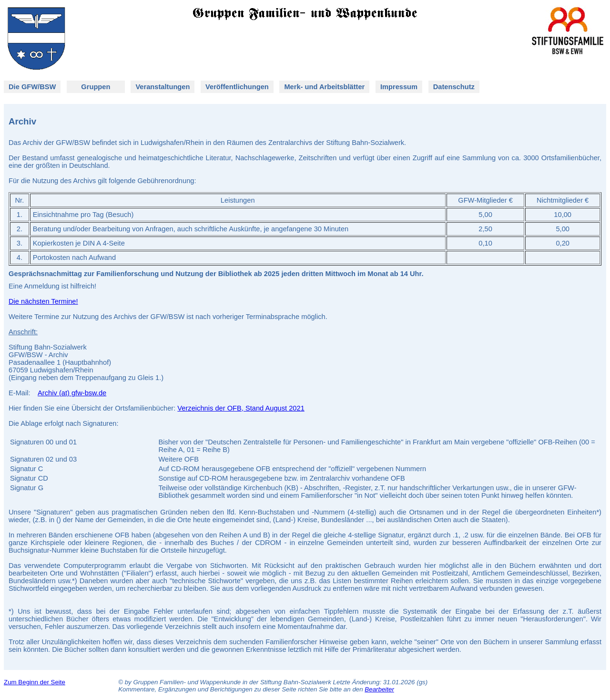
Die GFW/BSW (32, 87)
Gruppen (95, 87)
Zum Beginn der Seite (35, 682)
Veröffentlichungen (237, 87)
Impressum (399, 87)
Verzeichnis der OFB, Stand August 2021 (241, 408)
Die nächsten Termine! (43, 301)
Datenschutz (454, 87)
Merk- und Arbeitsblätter (324, 87)
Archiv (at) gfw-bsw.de (72, 393)
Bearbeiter (379, 689)
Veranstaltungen (163, 87)
